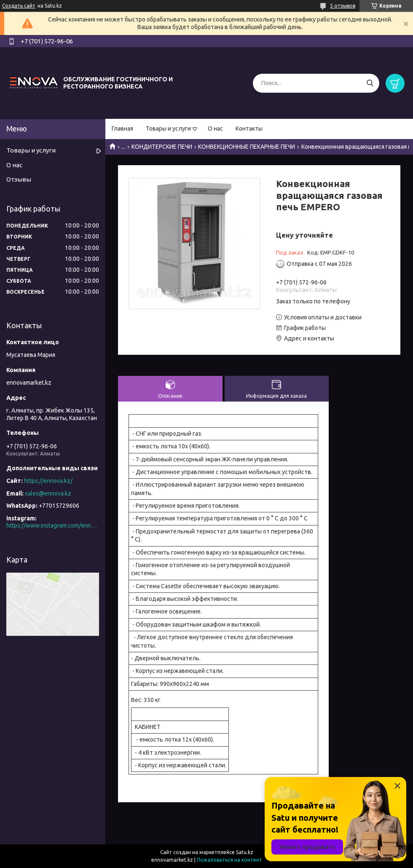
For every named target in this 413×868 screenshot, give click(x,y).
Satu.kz (245, 852)
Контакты (249, 129)
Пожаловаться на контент (229, 860)
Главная (122, 129)
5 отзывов (343, 6)
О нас (215, 129)
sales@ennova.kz (48, 493)
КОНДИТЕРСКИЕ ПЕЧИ (162, 147)
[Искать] (370, 83)
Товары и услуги (168, 129)
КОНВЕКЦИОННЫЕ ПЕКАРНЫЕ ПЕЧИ (247, 147)
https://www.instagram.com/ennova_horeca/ (53, 525)
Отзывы (19, 179)
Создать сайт (19, 6)
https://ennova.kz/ (48, 481)
